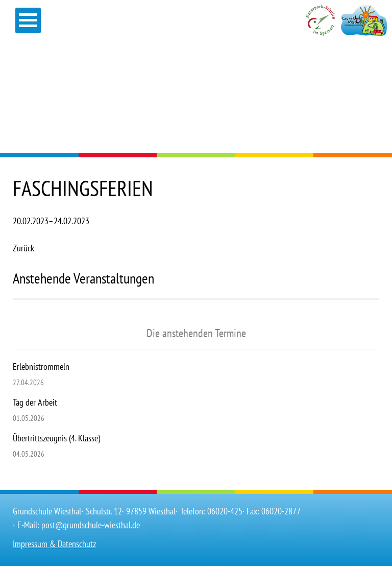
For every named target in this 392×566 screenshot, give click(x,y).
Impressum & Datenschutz (54, 544)
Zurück (23, 248)
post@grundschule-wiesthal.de (91, 525)
